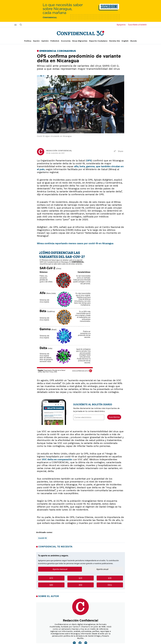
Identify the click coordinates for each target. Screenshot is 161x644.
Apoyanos (122, 25)
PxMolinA (55, 41)
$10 (51, 578)
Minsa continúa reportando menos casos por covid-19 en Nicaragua (75, 243)
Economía (66, 41)
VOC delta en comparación (57, 459)
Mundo (134, 41)
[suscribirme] (80, 11)
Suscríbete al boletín (137, 25)
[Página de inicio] (80, 33)
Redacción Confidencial (59, 151)
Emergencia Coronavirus (58, 51)
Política (28, 41)
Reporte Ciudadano (98, 41)
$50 (80, 585)
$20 (80, 578)
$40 (51, 585)
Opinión (45, 41)
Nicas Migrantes (80, 41)
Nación (36, 41)
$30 (110, 578)
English (125, 41)
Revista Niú (115, 41)
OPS (89, 160)
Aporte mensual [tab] (60, 569)
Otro (110, 585)
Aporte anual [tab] (102, 569)
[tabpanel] (81, 582)
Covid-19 (42, 538)
